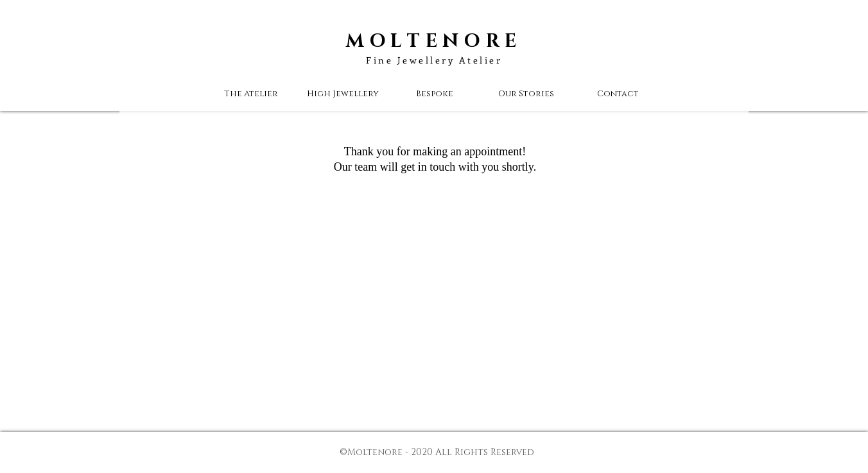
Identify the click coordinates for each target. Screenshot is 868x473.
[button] (526, 94)
